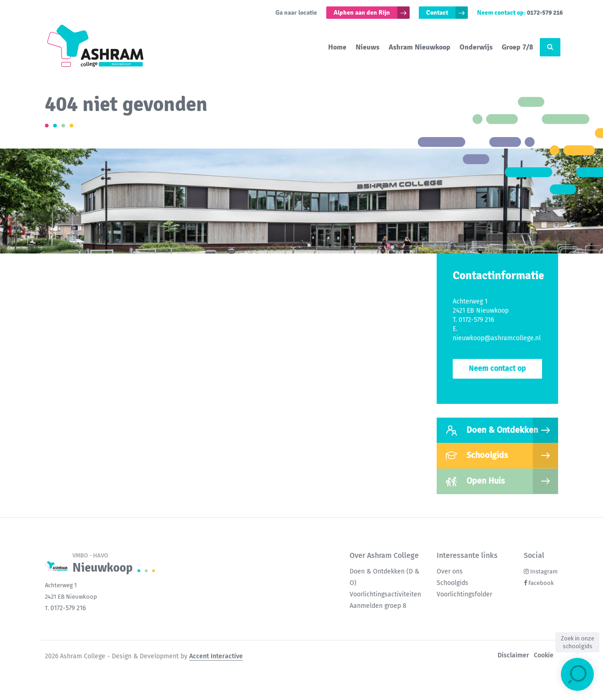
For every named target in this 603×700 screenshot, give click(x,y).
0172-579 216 (545, 13)
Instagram (544, 571)
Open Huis (475, 481)
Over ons (450, 571)
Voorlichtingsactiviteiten (385, 594)
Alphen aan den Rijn (362, 13)
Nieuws (367, 47)
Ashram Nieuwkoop (419, 47)
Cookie (544, 655)
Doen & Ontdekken (492, 430)
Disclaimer (513, 655)
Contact (437, 13)
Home (337, 47)
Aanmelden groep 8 (378, 606)
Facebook (541, 583)
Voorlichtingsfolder (464, 594)
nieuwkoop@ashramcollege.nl (497, 338)
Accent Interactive (216, 656)
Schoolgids (477, 455)
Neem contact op (497, 368)
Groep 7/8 (517, 47)
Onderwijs (476, 47)
